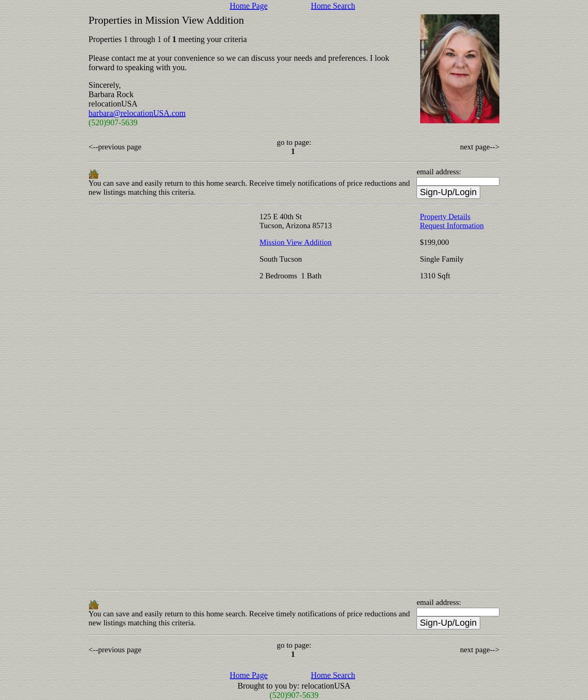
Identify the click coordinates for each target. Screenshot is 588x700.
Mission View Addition (295, 242)
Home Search (333, 6)
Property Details (445, 217)
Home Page (249, 6)
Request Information (452, 226)
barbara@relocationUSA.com (137, 113)
